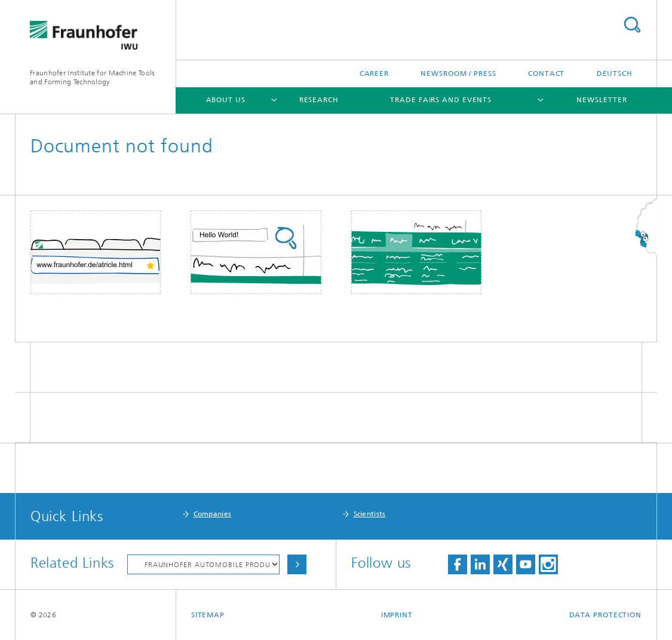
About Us (226, 100)
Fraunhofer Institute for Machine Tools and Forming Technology (92, 77)
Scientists (370, 514)
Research (319, 100)
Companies (213, 514)
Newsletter (602, 100)
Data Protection (606, 615)
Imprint (397, 615)
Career (374, 74)
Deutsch (615, 74)
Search (632, 25)
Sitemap (208, 615)
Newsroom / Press (458, 74)
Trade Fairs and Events (441, 100)
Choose (297, 564)
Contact (546, 74)
